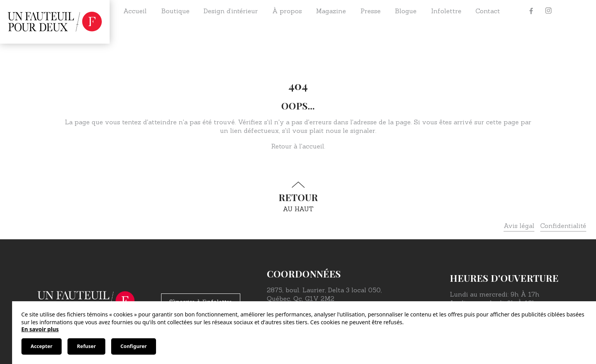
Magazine (331, 11)
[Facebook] (531, 11)
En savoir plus (40, 329)
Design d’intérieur (231, 11)
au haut (298, 197)
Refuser (86, 346)
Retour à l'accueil (298, 146)
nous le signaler (350, 131)
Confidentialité (563, 226)
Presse (371, 11)
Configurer (134, 346)
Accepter (42, 346)
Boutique (175, 11)
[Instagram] (548, 11)
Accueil (135, 11)
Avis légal (519, 226)
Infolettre (446, 11)
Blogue (406, 11)
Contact (488, 11)
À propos (287, 11)
